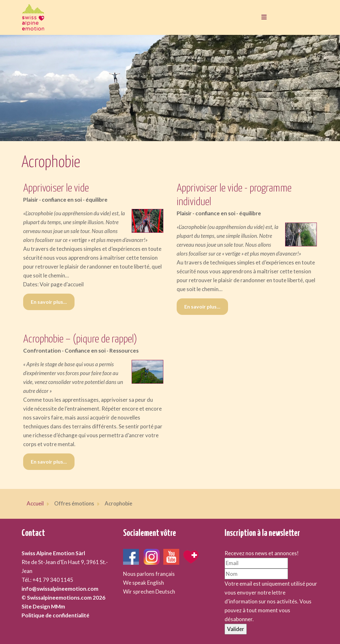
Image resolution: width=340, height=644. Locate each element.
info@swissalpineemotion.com (60, 589)
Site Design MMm (43, 606)
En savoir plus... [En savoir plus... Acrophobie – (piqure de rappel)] (49, 462)
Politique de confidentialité (56, 615)
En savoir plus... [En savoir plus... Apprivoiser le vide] (49, 302)
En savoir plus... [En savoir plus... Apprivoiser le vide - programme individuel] (202, 306)
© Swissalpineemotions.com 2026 (63, 598)
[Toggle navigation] (262, 17)
